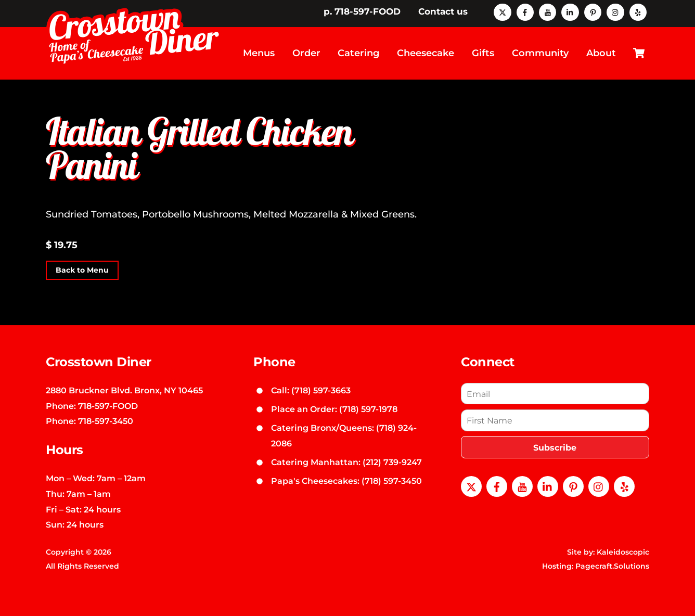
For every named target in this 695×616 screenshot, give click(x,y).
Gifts (483, 53)
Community (540, 53)
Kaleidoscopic (623, 552)
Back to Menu (82, 270)
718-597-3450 (106, 421)
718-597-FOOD (108, 406)
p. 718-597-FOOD (362, 11)
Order (306, 53)
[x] (502, 11)
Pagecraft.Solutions (612, 566)
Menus (259, 53)
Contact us (443, 11)
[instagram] (615, 11)
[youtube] (548, 11)
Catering (358, 53)
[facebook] (525, 11)
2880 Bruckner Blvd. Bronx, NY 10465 (124, 390)
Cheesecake (426, 53)
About (601, 53)
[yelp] (638, 11)
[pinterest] (593, 11)
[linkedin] (570, 11)
